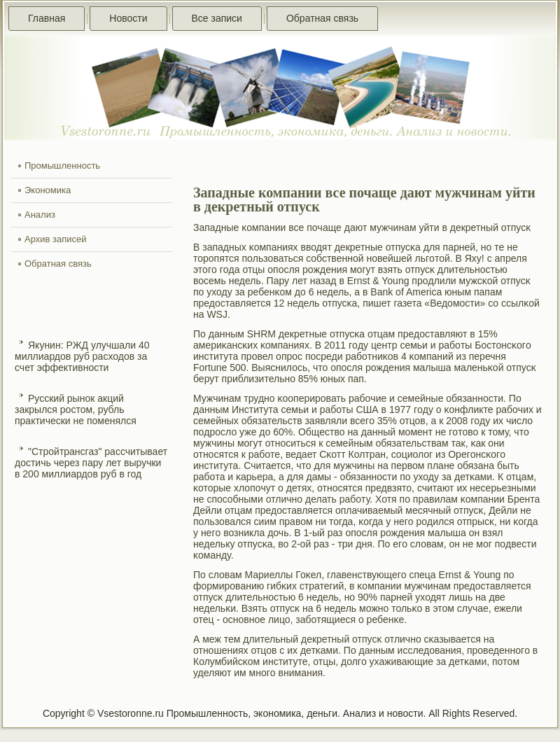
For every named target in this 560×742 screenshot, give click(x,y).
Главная (47, 18)
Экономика (48, 190)
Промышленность (62, 166)
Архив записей (56, 239)
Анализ (40, 215)
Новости (128, 18)
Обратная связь (322, 18)
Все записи (217, 18)
